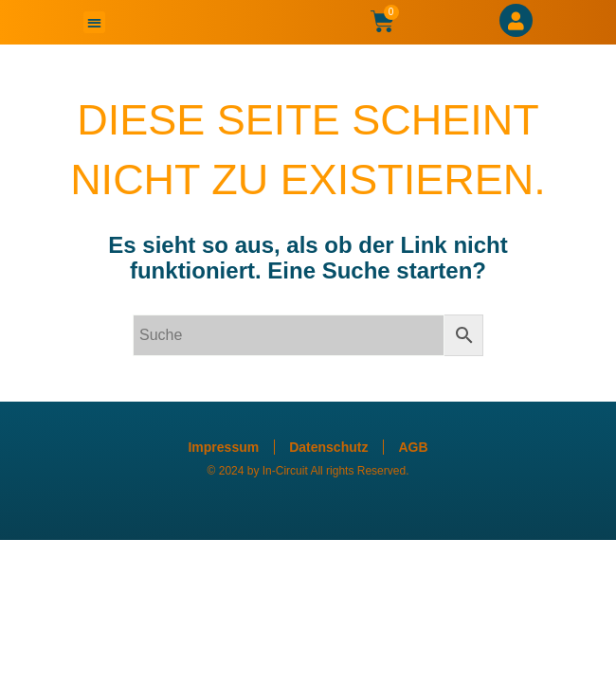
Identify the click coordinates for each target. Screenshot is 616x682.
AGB (413, 447)
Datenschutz (328, 447)
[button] (94, 22)
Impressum (223, 447)
